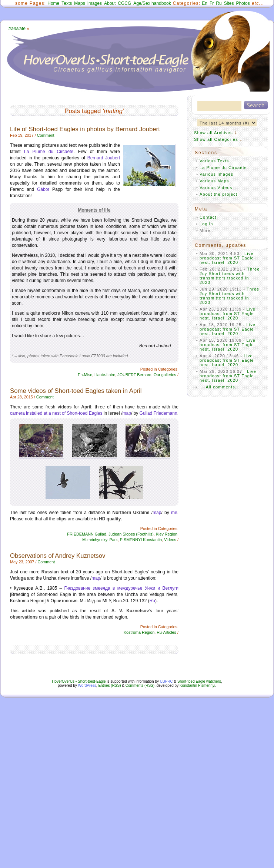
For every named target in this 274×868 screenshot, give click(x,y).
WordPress (87, 685)
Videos (170, 540)
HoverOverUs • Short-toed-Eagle (79, 681)
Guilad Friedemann (158, 413)
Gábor (43, 189)
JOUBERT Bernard (134, 375)
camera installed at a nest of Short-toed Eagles (56, 413)
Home (53, 3)
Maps (79, 3)
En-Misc (85, 375)
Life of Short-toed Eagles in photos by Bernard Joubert (85, 129)
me (174, 513)
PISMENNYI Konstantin (141, 540)
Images (95, 3)
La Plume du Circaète (49, 152)
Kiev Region (167, 534)
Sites (229, 3)
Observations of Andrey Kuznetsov (58, 556)
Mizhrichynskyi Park (100, 540)
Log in (206, 224)
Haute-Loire (105, 375)
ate (17, 29)
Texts (67, 3)
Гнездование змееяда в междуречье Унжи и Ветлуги (122, 588)
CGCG (124, 3)
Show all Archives (213, 133)
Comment (46, 135)
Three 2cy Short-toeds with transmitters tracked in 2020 (230, 276)
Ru (219, 3)
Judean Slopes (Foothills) (131, 534)
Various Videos (216, 188)
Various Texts (214, 161)
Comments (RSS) (140, 685)
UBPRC (166, 681)
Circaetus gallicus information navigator (120, 69)
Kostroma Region (139, 632)
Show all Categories (216, 139)
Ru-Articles (166, 632)
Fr (212, 3)
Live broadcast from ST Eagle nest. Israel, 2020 (227, 258)
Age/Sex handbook (152, 3)
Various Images (216, 174)
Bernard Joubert (104, 158)
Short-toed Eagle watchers (199, 681)
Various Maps (214, 181)
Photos (243, 3)
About (110, 3)
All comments (220, 387)
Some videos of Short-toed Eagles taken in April (76, 391)
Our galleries (165, 375)
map (127, 413)
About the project (218, 194)
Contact (208, 217)
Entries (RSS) (109, 685)
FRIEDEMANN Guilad (87, 534)
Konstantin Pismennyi (197, 685)
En (205, 3)
